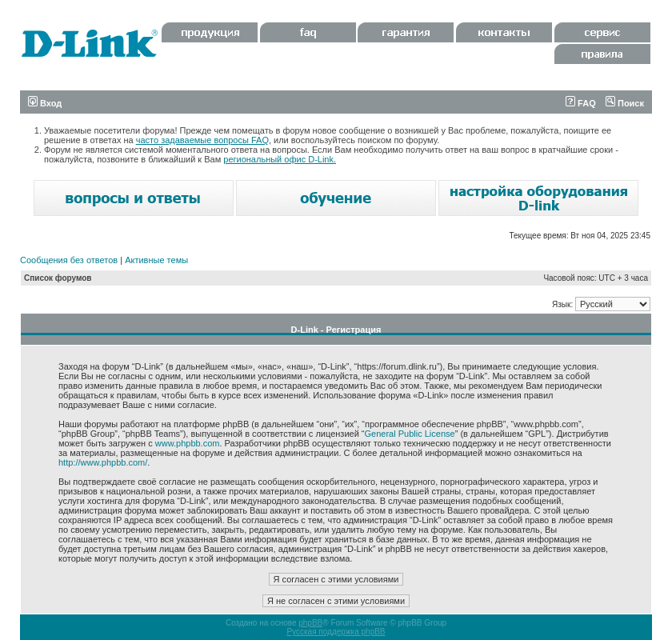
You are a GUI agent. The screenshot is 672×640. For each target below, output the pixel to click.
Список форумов (58, 278)
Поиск (625, 103)
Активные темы (156, 260)
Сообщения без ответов (69, 260)
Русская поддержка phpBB (336, 632)
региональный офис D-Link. (280, 159)
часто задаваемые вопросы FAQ (202, 140)
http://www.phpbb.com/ (103, 462)
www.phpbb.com (188, 443)
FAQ (581, 103)
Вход (45, 103)
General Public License (410, 434)
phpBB (310, 623)
